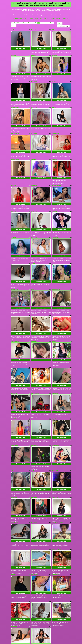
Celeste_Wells (55, 568)
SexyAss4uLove (56, 249)
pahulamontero (14, 421)
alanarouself (55, 372)
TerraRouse (55, 79)
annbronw (13, 445)
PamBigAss (13, 54)
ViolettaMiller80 (14, 396)
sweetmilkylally (14, 568)
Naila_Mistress (35, 347)
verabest (33, 445)
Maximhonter (34, 568)
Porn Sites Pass (38, 18)
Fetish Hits (39, 640)
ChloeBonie (55, 30)
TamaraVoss (34, 30)
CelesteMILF (55, 445)
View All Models (15, 23)
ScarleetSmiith (35, 298)
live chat (60, 628)
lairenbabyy (34, 177)
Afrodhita (34, 152)
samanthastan (14, 592)
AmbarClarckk (35, 396)
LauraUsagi (13, 30)
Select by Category (63, 26)
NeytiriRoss (55, 396)
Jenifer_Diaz (14, 249)
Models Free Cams (28, 18)
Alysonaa (54, 298)
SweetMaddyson (56, 274)
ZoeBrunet (13, 201)
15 (50, 23)
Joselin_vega (55, 470)
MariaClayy (55, 201)
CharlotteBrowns (35, 372)
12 (42, 23)
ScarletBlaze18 (14, 494)
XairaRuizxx (14, 225)
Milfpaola (54, 323)
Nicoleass (54, 54)
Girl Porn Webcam (17, 18)
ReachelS (13, 79)
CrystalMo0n (34, 79)
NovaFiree (13, 519)
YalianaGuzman (56, 225)
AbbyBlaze (34, 54)
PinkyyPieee (34, 103)
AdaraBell (54, 152)
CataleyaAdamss (15, 152)
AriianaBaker (34, 543)
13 (44, 23)
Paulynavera (14, 470)
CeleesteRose (14, 372)
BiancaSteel (34, 470)
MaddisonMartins (15, 323)
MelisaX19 (34, 274)
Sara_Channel (35, 225)
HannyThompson (15, 103)
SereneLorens (35, 128)
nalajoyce (34, 249)
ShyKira (54, 103)
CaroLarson (34, 494)
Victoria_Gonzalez (56, 177)
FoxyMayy (13, 543)
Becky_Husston (14, 274)
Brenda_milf (34, 323)
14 (47, 23)
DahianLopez (34, 421)
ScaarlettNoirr (14, 347)
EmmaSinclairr (14, 298)
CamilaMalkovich (35, 519)
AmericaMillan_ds (15, 128)
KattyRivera (13, 177)
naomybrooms (56, 543)
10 (36, 23)
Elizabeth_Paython (57, 519)
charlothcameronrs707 (57, 494)
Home (60, 23)
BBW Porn (46, 18)
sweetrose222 (55, 128)
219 (12, 25)
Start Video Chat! (20, 47)
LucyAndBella (55, 421)
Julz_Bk (33, 592)
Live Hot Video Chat (55, 18)
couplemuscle (35, 201)
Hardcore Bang (66, 18)
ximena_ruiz (55, 347)
